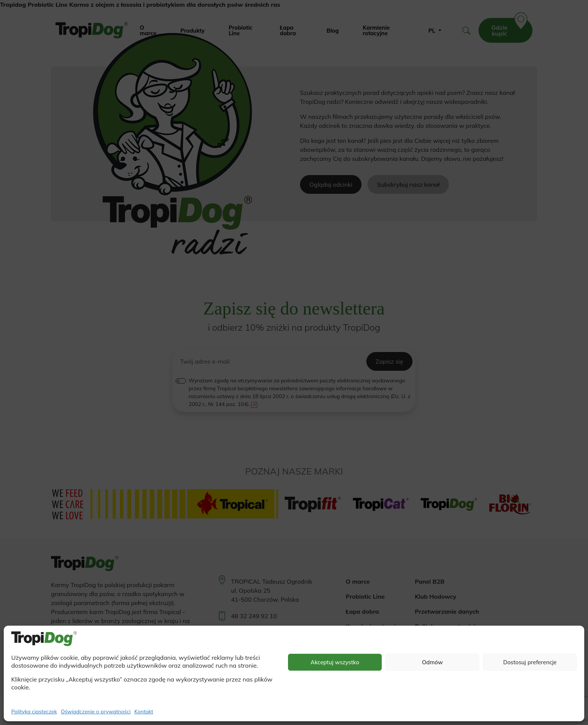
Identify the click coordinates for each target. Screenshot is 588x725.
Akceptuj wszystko (335, 662)
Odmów (432, 662)
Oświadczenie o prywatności (96, 712)
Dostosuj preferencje (530, 662)
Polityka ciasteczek (34, 712)
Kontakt (144, 712)
